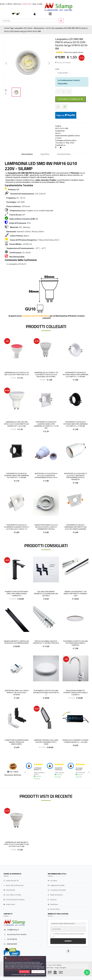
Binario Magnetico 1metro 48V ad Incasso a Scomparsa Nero (17, 642)
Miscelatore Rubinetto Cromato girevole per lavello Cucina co (75, 693)
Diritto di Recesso (55, 895)
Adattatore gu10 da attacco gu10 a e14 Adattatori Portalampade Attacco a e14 (46, 475)
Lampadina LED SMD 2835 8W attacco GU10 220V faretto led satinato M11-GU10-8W (17, 424)
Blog (34, 4)
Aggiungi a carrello (70, 99)
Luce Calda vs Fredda (12, 895)
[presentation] (25, 772)
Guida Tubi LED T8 (11, 881)
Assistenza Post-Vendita (15, 935)
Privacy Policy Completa (12, 969)
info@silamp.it (11, 930)
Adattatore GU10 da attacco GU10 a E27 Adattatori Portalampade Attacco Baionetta (76, 476)
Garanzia (52, 900)
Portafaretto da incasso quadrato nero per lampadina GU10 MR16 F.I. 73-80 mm (17, 475)
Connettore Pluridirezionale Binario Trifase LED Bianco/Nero (17, 742)
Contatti (40, 4)
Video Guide (9, 904)
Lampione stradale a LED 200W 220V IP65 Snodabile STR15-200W (46, 742)
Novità (2, 4)
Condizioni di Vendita (57, 890)
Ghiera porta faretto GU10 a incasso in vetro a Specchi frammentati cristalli (46, 527)
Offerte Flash (27, 4)
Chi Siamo (52, 881)
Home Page (9, 28)
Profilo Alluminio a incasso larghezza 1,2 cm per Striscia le (46, 642)
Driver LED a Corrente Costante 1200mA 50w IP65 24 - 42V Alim (75, 741)
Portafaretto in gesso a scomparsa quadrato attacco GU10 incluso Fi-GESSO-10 (17, 527)
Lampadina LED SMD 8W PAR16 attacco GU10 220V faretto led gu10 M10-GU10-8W (17, 844)
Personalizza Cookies (38, 972)
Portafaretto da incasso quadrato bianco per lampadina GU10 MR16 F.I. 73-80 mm (46, 425)
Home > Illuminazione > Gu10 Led (41, 28)
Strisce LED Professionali (13, 885)
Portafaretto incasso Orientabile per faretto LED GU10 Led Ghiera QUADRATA (75, 527)
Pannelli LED (9, 890)
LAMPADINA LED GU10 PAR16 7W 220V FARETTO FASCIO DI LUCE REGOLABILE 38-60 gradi (46, 374)
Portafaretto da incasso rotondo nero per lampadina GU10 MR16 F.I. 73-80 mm (76, 424)
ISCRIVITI (68, 941)
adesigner (63, 968)
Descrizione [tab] (27, 154)
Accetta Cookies (24, 972)
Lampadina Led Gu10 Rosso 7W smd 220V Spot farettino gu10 (17, 373)
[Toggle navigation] (50, 14)
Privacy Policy (54, 909)
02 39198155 (10, 939)
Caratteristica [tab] (64, 154)
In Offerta (9, 4)
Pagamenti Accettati (56, 885)
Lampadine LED (20, 28)
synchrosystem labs (47, 968)
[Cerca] (29, 21)
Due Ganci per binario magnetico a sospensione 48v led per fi (46, 594)
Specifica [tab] (45, 154)
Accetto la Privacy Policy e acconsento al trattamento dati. (70, 934)
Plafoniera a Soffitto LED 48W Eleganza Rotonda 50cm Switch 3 (46, 693)
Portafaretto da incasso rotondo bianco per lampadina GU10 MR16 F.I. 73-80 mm (76, 374)
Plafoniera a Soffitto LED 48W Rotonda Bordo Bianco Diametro (75, 643)
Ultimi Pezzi (17, 4)
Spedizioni (53, 904)
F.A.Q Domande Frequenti (14, 900)
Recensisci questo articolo (74, 52)
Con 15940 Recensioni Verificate (13, 773)
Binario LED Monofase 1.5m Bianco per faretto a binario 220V (75, 594)
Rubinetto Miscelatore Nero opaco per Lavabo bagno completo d (17, 594)
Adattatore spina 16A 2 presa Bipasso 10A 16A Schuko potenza (17, 693)
